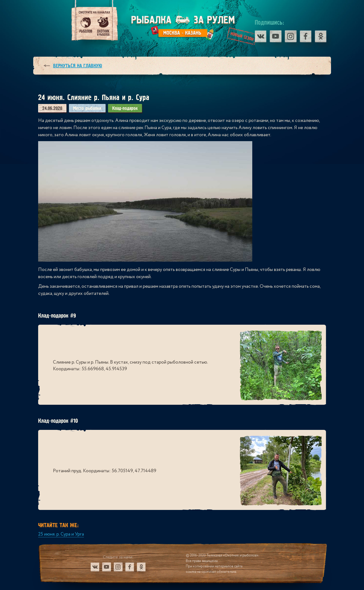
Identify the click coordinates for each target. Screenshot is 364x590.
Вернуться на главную (78, 66)
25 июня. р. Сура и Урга (61, 534)
